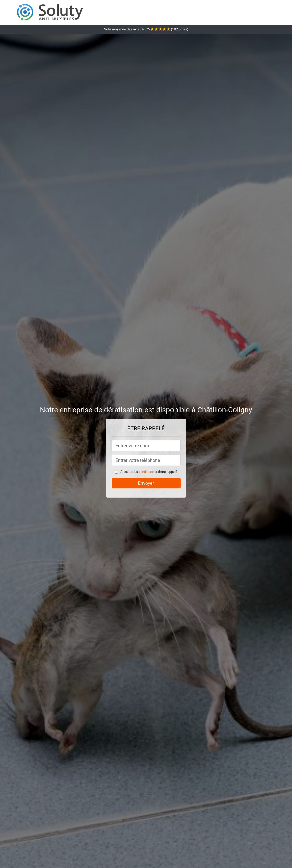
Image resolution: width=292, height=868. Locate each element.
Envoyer (146, 483)
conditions (146, 472)
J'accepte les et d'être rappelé (148, 472)
